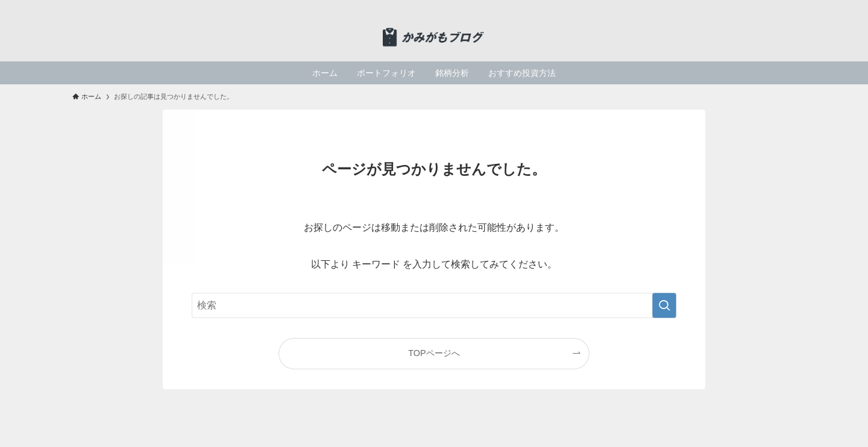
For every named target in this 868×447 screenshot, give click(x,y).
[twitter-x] (756, 7)
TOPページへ (434, 353)
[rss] (772, 7)
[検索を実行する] (664, 305)
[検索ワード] (434, 305)
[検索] (788, 7)
